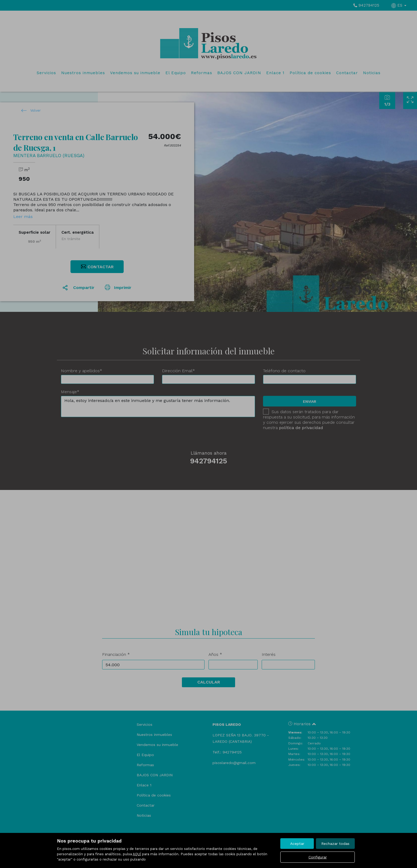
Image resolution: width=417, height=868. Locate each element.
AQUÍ (137, 854)
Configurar (318, 857)
